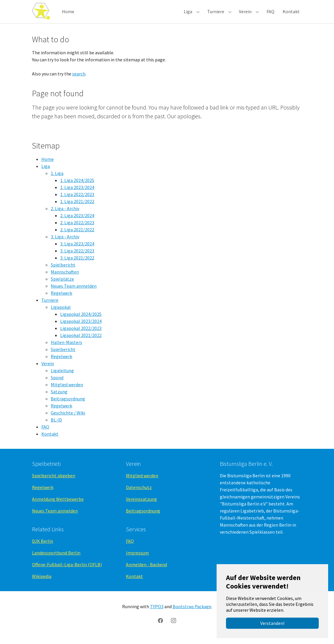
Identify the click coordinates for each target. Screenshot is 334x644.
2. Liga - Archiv (65, 215)
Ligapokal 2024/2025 (81, 320)
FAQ (45, 433)
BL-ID (56, 426)
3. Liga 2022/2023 (77, 257)
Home (48, 165)
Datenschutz (139, 493)
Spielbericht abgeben (54, 482)
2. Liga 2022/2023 (77, 229)
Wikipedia (42, 583)
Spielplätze (62, 285)
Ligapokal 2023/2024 (81, 327)
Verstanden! (272, 623)
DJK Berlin (43, 547)
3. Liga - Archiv (65, 243)
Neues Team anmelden (74, 292)
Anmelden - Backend (146, 571)
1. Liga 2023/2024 (77, 193)
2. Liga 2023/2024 (77, 222)
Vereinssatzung (141, 505)
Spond (57, 384)
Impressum (137, 559)
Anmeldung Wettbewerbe (58, 505)
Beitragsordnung (68, 405)
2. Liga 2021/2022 (77, 236)
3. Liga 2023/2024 (77, 250)
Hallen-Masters (66, 348)
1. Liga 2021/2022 (77, 208)
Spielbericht (63, 271)
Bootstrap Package (192, 613)
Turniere (50, 306)
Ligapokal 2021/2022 (81, 341)
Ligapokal (61, 313)
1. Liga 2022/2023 (77, 200)
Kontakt (50, 440)
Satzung (59, 398)
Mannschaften (65, 278)
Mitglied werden (67, 391)
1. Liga (57, 179)
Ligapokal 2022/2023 (81, 334)
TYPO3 (157, 613)
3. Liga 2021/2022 (77, 264)
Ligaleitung (62, 377)
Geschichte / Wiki (68, 419)
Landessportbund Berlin (56, 559)
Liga (46, 172)
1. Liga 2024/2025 (77, 186)
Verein (48, 370)
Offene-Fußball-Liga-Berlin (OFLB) (67, 571)
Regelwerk (61, 299)
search (79, 80)
